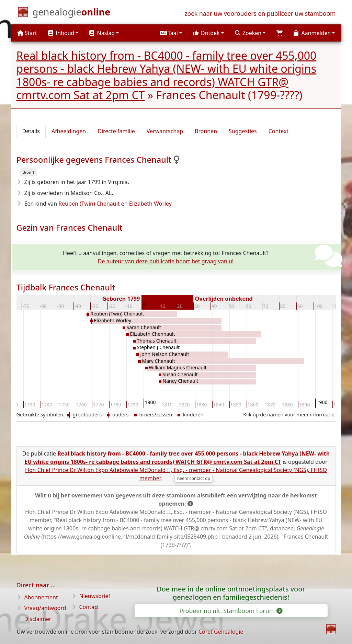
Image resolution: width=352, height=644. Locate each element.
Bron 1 (29, 172)
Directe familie (116, 131)
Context (279, 131)
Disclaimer (38, 619)
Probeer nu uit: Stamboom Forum (230, 611)
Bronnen (206, 131)
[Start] (72, 13)
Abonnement (41, 597)
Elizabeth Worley (150, 204)
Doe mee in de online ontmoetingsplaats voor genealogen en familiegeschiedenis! (231, 593)
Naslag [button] (102, 33)
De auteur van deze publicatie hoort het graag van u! (166, 261)
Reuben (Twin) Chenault (89, 204)
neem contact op (194, 478)
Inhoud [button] (61, 33)
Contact (89, 607)
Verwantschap (165, 131)
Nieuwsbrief (95, 596)
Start (27, 33)
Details (31, 131)
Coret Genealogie (221, 632)
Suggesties (243, 131)
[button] (171, 33)
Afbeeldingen (69, 131)
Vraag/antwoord (45, 608)
